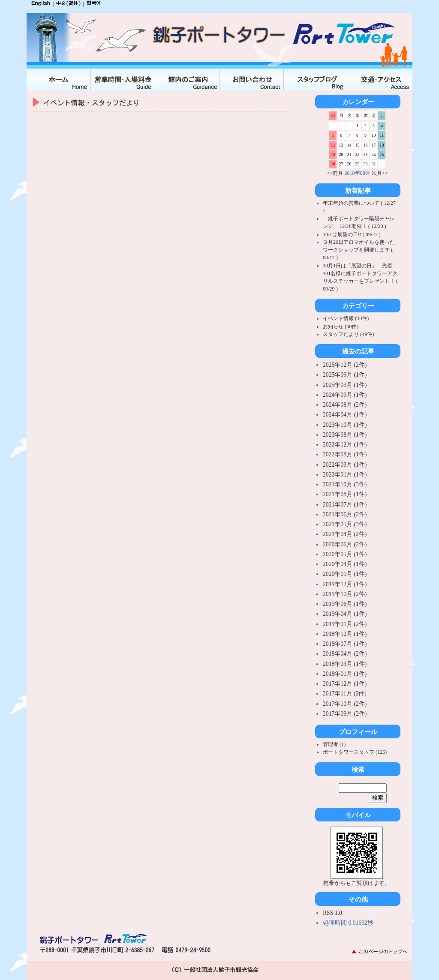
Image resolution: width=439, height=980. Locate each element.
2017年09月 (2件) (345, 714)
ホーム (59, 79)
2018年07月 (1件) (345, 644)
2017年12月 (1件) (345, 684)
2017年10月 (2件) (345, 704)
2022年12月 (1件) (345, 445)
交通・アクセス (380, 79)
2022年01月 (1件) (345, 475)
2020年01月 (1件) (345, 574)
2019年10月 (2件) (345, 594)
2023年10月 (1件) (345, 425)
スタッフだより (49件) (348, 334)
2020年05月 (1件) (345, 554)
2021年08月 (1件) (345, 494)
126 (381, 752)
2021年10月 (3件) (345, 484)
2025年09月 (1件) (345, 375)
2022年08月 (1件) (345, 454)
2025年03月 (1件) (345, 385)
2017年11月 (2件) (345, 694)
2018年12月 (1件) (345, 634)
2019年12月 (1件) (345, 584)
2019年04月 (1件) (345, 614)
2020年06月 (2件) (345, 544)
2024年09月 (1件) (345, 395)
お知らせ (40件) (341, 327)
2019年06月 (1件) (345, 604)
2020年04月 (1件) (345, 564)
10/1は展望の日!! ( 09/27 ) (352, 234)
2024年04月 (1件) (345, 415)
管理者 (331, 744)
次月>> (380, 173)
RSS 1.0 (332, 913)
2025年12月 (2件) (345, 365)
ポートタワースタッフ (349, 752)
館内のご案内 (187, 79)
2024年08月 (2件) (345, 405)
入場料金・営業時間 (123, 79)
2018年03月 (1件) (345, 664)
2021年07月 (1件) (345, 505)
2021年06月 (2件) (345, 514)
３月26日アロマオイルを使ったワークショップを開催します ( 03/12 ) (359, 250)
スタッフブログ (316, 79)
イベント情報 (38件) (346, 318)
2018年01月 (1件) (345, 674)
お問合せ (252, 79)
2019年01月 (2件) (345, 624)
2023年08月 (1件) (345, 435)
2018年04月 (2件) (345, 654)
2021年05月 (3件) (345, 524)
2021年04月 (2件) (345, 534)
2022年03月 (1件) (345, 465)
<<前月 (335, 173)
